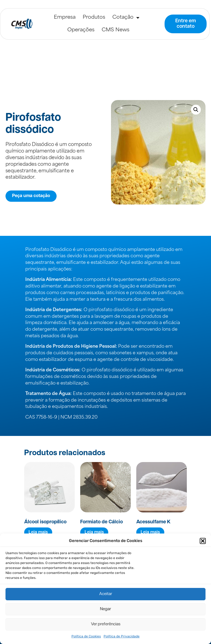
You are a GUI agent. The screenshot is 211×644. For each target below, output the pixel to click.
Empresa (65, 17)
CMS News (116, 30)
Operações (81, 30)
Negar (105, 609)
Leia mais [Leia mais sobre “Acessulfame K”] (150, 532)
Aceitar (106, 594)
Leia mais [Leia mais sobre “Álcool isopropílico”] (38, 532)
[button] (203, 541)
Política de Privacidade (122, 636)
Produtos (94, 17)
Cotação (126, 18)
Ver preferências (106, 624)
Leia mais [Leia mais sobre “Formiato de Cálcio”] (94, 532)
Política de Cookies (86, 636)
